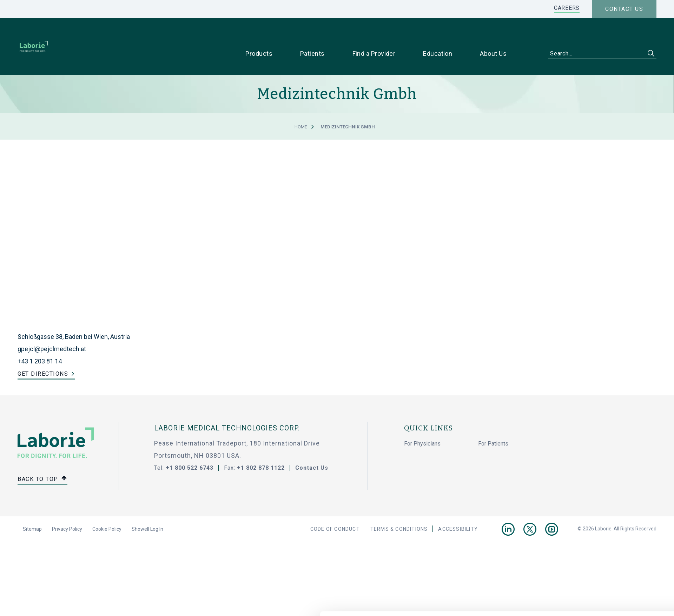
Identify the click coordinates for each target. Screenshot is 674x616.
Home (301, 108)
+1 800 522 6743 (190, 448)
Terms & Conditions (399, 510)
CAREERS (567, 8)
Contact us (624, 9)
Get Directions (43, 354)
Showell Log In (147, 510)
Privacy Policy (67, 510)
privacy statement (240, 598)
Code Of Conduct (335, 510)
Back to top (42, 460)
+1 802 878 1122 (261, 448)
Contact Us (312, 448)
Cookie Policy (107, 510)
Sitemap (32, 510)
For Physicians (422, 424)
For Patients (493, 424)
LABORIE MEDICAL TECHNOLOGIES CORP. (227, 409)
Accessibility (458, 510)
